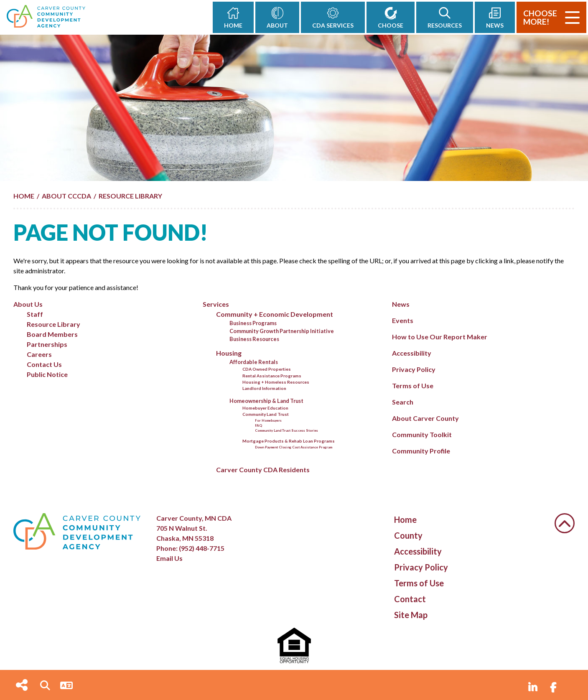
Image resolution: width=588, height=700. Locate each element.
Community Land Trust (266, 414)
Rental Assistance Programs (272, 376)
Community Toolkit (422, 434)
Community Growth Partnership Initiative (282, 331)
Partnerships (47, 344)
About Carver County (425, 418)
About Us (28, 304)
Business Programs (253, 323)
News (401, 304)
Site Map (411, 615)
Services (216, 304)
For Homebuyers (268, 420)
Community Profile (421, 451)
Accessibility (412, 353)
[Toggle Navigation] (572, 18)
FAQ (258, 425)
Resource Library (53, 324)
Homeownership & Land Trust (266, 401)
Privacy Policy (414, 369)
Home (405, 519)
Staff (35, 314)
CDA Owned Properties (267, 369)
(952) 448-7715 (202, 548)
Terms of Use (413, 386)
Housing (229, 353)
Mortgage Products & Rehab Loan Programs (289, 441)
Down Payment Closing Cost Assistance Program (294, 447)
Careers (39, 354)
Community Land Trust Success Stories (286, 430)
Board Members (52, 334)
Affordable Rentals (254, 362)
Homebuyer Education (265, 408)
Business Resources (254, 339)
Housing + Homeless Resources (276, 382)
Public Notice (47, 374)
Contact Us (44, 364)
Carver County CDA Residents (263, 470)
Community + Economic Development (275, 314)
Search (403, 402)
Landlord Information (264, 388)
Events (403, 320)
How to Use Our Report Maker (440, 337)
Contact (410, 599)
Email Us (169, 558)
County (408, 535)
